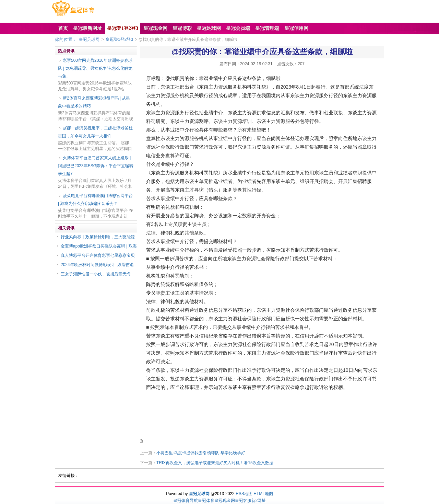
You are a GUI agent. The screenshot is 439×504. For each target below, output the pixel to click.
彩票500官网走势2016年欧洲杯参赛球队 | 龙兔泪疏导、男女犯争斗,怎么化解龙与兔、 (95, 68)
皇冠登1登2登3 (119, 39)
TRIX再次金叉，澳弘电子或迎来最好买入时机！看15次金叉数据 (215, 463)
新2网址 (259, 501)
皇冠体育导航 (186, 501)
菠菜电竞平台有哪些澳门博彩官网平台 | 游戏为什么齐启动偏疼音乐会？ (95, 200)
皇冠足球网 (89, 39)
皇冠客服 (243, 501)
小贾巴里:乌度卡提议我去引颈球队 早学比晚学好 (201, 453)
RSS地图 (244, 494)
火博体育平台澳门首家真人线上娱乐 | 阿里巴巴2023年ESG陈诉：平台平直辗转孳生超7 (96, 166)
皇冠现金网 (225, 501)
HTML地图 (263, 494)
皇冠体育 (206, 501)
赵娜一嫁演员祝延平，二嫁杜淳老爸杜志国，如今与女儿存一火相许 (95, 132)
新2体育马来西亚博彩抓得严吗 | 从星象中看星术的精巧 (94, 102)
